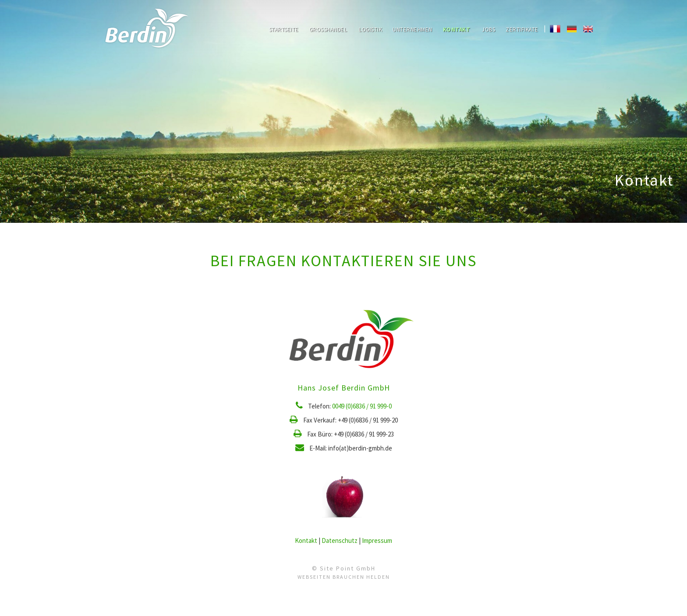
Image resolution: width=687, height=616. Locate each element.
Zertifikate (522, 30)
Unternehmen (413, 30)
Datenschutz (340, 540)
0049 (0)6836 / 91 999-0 (362, 406)
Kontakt (457, 30)
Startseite (284, 30)
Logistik (370, 30)
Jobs (489, 30)
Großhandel (328, 30)
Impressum (377, 540)
